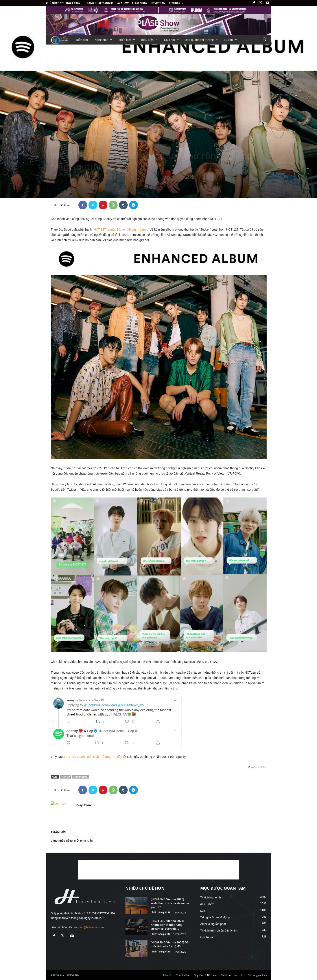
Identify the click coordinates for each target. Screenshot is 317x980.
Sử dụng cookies (258, 975)
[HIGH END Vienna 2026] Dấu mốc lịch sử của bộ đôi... (171, 944)
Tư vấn (230, 40)
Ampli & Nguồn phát (213, 924)
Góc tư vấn (207, 937)
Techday (176, 3)
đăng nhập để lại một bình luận (72, 841)
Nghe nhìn (104, 40)
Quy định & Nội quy (205, 975)
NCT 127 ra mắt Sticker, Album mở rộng (121, 229)
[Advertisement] (158, 870)
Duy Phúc (60, 175)
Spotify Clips (80, 777)
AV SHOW (123, 3)
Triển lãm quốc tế (161, 912)
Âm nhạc (57, 146)
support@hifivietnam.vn (89, 927)
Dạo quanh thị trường (201, 40)
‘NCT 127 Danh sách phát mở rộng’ (88, 757)
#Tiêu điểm (207, 904)
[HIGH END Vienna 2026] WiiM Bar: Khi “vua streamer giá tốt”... (170, 903)
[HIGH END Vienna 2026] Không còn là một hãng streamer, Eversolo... (168, 925)
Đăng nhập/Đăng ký (100, 3)
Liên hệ (167, 975)
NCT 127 (66, 777)
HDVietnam (158, 3)
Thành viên (182, 975)
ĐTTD (262, 767)
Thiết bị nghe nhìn (212, 897)
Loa (203, 911)
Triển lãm (127, 40)
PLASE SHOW (140, 3)
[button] (264, 40)
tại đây (117, 757)
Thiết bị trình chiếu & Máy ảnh (219, 931)
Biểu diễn (149, 40)
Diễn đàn (82, 40)
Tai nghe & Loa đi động (215, 917)
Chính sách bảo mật (232, 975)
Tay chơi (171, 40)
